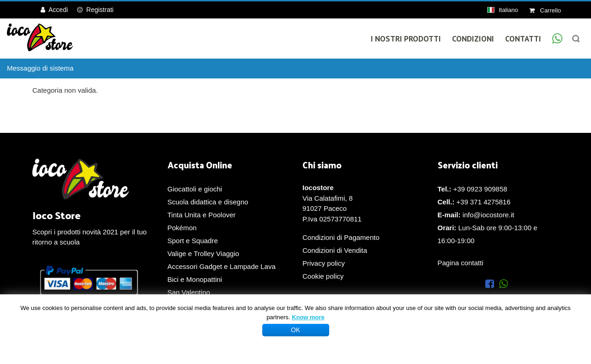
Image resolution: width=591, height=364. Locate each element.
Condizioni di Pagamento (341, 237)
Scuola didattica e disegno (208, 202)
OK (295, 330)
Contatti (523, 39)
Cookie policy (323, 276)
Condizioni (473, 39)
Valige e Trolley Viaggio (203, 254)
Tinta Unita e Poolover (202, 215)
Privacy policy (324, 263)
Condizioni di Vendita (335, 250)
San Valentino (189, 292)
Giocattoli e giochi (195, 189)
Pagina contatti (461, 263)
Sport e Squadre (193, 241)
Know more (308, 317)
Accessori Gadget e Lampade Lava (222, 266)
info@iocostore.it (488, 215)
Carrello (545, 10)
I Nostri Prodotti (406, 39)
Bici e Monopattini (195, 279)
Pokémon (182, 228)
